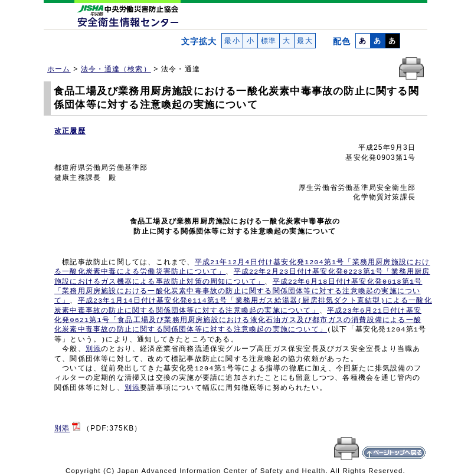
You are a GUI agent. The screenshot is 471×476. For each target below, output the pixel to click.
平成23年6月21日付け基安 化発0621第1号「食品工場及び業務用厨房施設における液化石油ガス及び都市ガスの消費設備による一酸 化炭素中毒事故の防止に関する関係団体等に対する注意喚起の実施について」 (238, 321)
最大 (305, 41)
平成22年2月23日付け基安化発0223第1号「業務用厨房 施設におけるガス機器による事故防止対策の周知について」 (242, 277)
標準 (268, 41)
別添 (93, 349)
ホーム (59, 69)
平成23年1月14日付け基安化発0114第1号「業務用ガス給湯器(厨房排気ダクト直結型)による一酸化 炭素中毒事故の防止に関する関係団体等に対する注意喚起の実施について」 (243, 306)
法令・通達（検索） (116, 69)
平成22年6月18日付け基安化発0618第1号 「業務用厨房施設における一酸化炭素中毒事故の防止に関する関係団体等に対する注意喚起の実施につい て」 (238, 292)
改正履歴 (70, 131)
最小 (232, 41)
